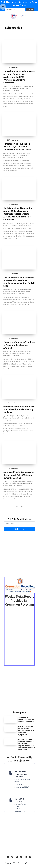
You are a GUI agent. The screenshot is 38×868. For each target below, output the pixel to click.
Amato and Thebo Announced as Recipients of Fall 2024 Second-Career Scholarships (19, 475)
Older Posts (19, 506)
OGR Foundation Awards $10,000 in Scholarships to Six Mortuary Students (19, 409)
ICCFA (20, 225)
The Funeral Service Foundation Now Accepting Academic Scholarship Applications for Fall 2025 (19, 282)
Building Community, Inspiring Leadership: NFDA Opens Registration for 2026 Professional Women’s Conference (26, 745)
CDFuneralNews (12, 68)
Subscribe (19, 529)
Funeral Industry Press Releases (13, 155)
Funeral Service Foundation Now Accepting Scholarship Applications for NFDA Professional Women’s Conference (19, 77)
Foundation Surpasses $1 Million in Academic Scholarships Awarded (19, 345)
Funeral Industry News (21, 86)
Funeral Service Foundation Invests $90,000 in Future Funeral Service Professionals (18, 147)
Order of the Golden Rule (26, 418)
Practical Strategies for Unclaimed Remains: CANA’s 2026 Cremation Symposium (26, 730)
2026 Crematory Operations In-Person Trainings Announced (26, 719)
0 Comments (15, 91)
